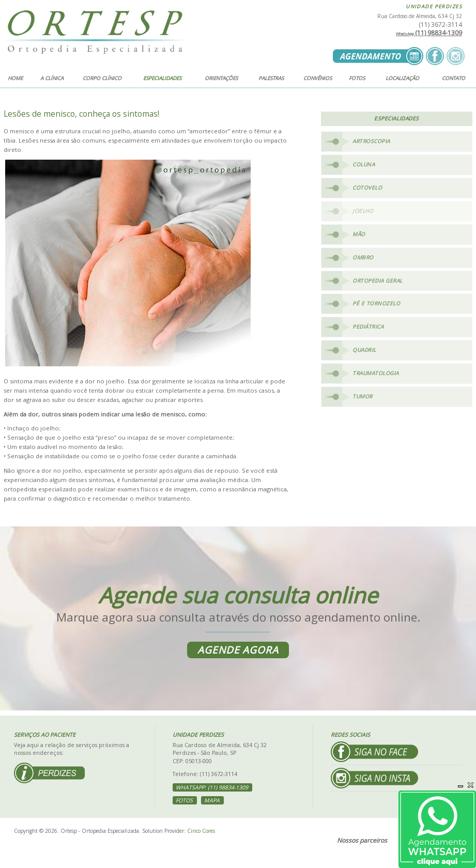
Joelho (363, 211)
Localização (402, 78)
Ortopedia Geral (378, 281)
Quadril (364, 350)
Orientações (221, 78)
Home (15, 78)
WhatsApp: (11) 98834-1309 (212, 787)
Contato (454, 78)
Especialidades (162, 78)
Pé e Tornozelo (376, 303)
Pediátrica (368, 327)
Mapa (212, 800)
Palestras (271, 78)
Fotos (357, 78)
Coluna (364, 164)
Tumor (363, 396)
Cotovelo (367, 188)
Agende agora (238, 650)
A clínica (52, 78)
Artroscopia (371, 141)
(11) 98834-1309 (429, 33)
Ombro (363, 257)
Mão (359, 234)
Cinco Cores (201, 831)
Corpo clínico (102, 78)
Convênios (318, 78)
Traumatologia (376, 373)
